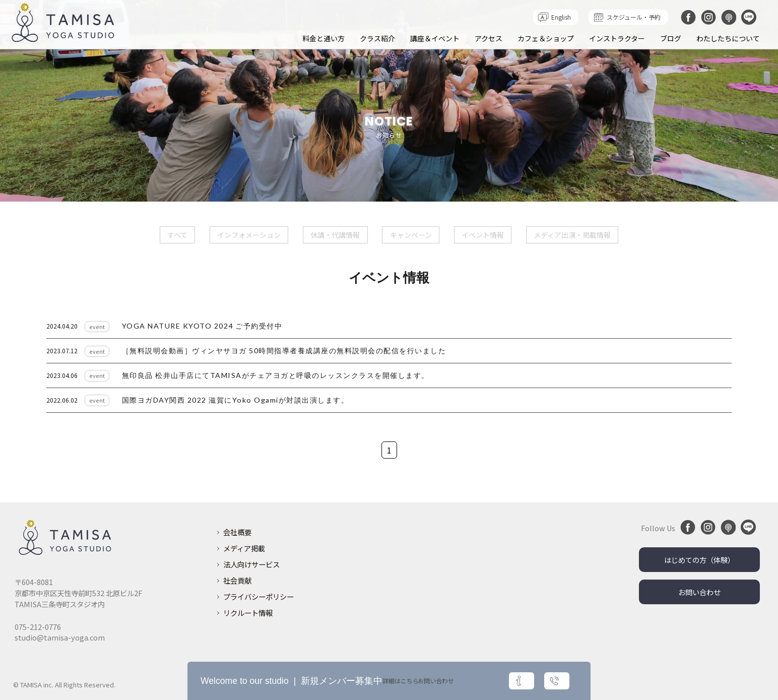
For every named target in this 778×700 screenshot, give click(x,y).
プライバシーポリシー (258, 595)
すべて (177, 235)
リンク (389, 326)
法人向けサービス (251, 563)
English (561, 17)
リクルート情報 (248, 612)
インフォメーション (249, 235)
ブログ (671, 38)
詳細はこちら (472, 681)
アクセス (489, 38)
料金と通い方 (323, 38)
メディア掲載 (244, 547)
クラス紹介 (377, 38)
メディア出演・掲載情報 (573, 235)
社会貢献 (237, 579)
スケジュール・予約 (634, 17)
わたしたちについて (728, 38)
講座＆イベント (435, 38)
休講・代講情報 (335, 235)
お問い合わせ (699, 591)
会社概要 (237, 531)
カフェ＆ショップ (546, 38)
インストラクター (617, 38)
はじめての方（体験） (699, 559)
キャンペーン (411, 235)
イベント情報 (483, 235)
